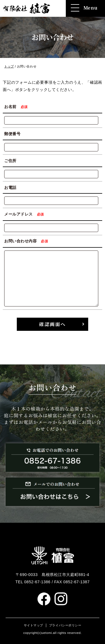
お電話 (10, 187)
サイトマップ (33, 625)
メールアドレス (25, 214)
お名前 (17, 107)
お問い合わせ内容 (27, 241)
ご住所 (10, 161)
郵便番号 (12, 134)
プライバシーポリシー (65, 625)
